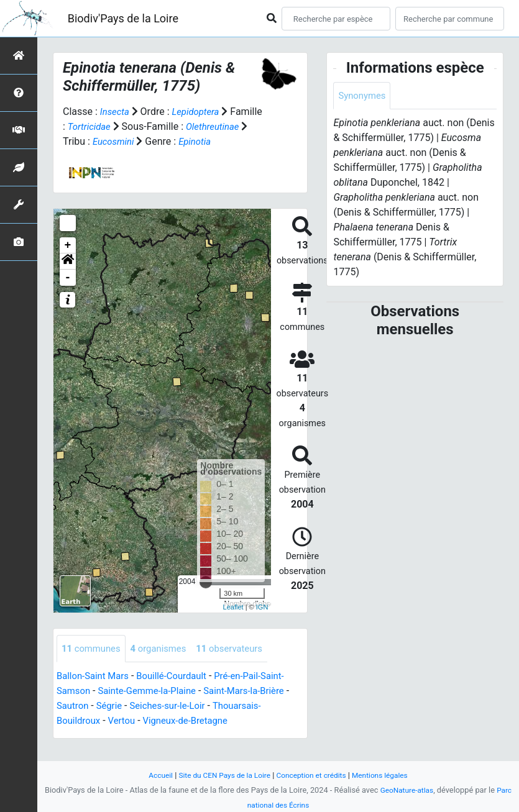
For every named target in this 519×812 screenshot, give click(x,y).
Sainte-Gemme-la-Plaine (154, 707)
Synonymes (364, 96)
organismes (165, 664)
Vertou (126, 737)
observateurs (241, 664)
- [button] (68, 293)
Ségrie (118, 722)
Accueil (152, 775)
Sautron (79, 722)
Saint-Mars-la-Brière (258, 707)
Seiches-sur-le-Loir (180, 722)
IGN (262, 622)
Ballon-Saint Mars (95, 692)
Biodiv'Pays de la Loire (123, 18)
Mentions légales (388, 775)
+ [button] (68, 260)
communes (93, 664)
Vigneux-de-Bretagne (194, 737)
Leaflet (233, 622)
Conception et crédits (314, 775)
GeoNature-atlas (406, 790)
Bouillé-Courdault (180, 692)
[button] (68, 276)
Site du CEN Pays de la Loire (221, 775)
